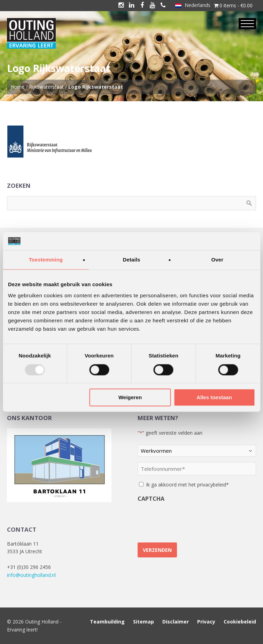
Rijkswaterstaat (46, 87)
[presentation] (191, 520)
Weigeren (130, 398)
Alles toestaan (214, 398)
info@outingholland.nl (31, 575)
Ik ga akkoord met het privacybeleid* (187, 485)
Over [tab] (218, 260)
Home (17, 87)
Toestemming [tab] (46, 260)
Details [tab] (132, 260)
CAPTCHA (151, 499)
